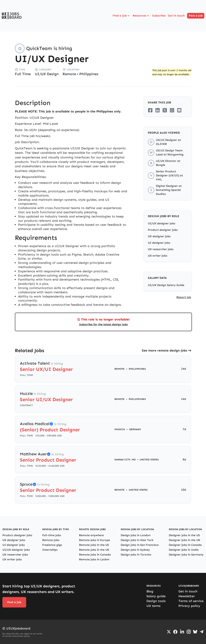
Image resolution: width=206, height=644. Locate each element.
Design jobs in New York (137, 540)
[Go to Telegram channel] (202, 632)
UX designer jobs (159, 236)
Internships (50, 550)
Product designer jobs (163, 230)
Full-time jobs (52, 535)
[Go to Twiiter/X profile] (169, 632)
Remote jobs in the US (94, 545)
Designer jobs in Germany (186, 555)
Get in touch (176, 16)
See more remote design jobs (164, 350)
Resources (141, 16)
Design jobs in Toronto (136, 555)
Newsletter (187, 596)
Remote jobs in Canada (95, 555)
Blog (150, 591)
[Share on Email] (179, 110)
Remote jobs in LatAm (94, 559)
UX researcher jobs (161, 249)
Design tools (156, 601)
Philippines (89, 74)
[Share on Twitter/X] (165, 110)
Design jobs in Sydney (135, 550)
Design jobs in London (136, 535)
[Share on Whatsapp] (172, 110)
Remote (69, 74)
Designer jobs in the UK (184, 540)
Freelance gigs (52, 545)
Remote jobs (51, 540)
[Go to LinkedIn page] (182, 632)
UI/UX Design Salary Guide (166, 285)
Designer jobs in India (184, 550)
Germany (135, 429)
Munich (120, 429)
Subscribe (159, 16)
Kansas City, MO (125, 460)
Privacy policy (189, 606)
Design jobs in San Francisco (140, 545)
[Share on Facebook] (150, 110)
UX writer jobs (158, 256)
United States (149, 460)
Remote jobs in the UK (94, 550)
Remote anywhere (91, 535)
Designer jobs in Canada (185, 545)
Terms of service (191, 601)
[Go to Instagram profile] (189, 632)
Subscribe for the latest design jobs (104, 324)
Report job (184, 297)
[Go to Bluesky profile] (195, 632)
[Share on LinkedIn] (158, 110)
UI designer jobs (159, 243)
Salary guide (156, 596)
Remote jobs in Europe (95, 540)
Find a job (122, 16)
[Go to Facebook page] (175, 632)
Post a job (196, 16)
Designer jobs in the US (184, 535)
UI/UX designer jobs (162, 223)
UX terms (153, 606)
